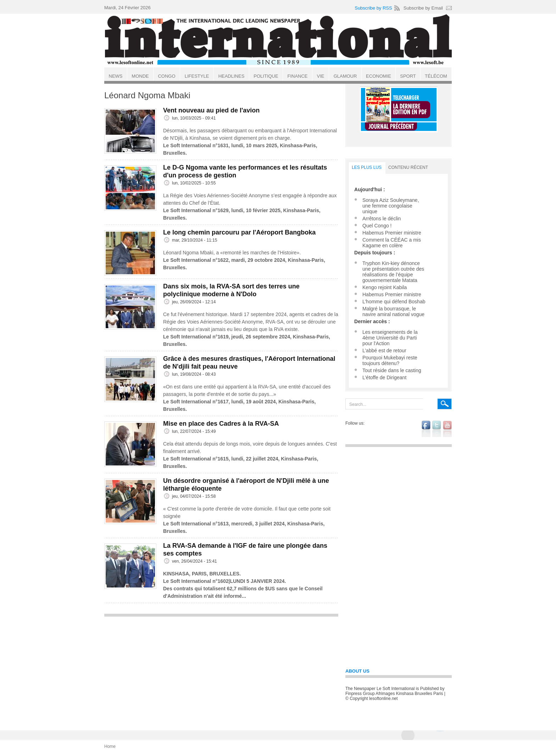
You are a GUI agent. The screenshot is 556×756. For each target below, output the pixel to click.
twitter (437, 429)
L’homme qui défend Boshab (394, 302)
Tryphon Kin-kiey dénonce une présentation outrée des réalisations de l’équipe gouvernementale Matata (393, 272)
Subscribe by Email (423, 8)
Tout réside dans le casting (392, 370)
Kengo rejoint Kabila (385, 287)
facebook (426, 429)
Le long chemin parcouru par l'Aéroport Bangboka (239, 232)
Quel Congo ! (377, 226)
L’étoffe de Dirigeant (384, 377)
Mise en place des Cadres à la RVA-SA (221, 424)
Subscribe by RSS (373, 8)
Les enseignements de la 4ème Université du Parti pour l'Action (390, 338)
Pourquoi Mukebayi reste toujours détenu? (390, 360)
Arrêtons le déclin (382, 219)
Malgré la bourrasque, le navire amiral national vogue (393, 311)
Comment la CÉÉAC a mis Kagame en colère (392, 243)
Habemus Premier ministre (392, 233)
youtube (447, 429)
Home (110, 746)
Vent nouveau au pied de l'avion (211, 110)
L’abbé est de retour (384, 351)
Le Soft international (279, 40)
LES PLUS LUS (367, 167)
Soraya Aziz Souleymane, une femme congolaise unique (391, 206)
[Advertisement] (221, 670)
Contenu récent (408, 167)
